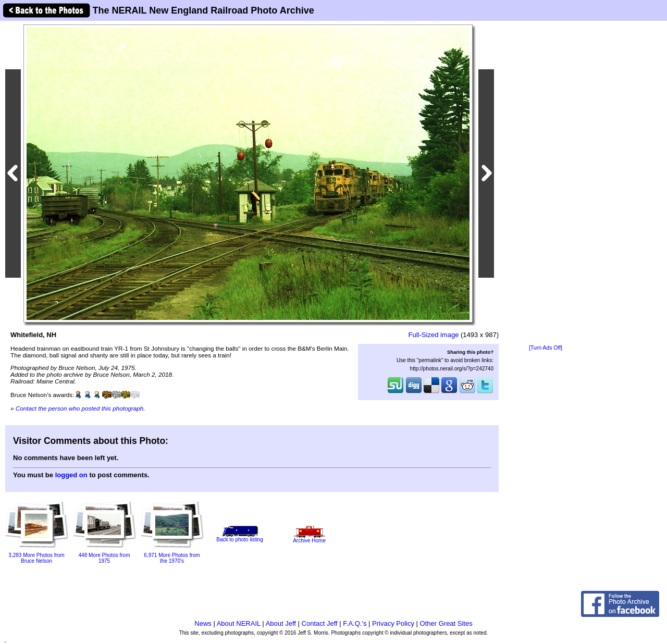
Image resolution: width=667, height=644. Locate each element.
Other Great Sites (446, 623)
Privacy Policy (393, 623)
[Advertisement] (546, 183)
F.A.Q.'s (355, 623)
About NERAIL (239, 623)
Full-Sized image (434, 335)
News (203, 623)
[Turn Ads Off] (546, 348)
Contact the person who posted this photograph (80, 408)
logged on (71, 475)
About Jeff (281, 623)
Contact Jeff (320, 623)
